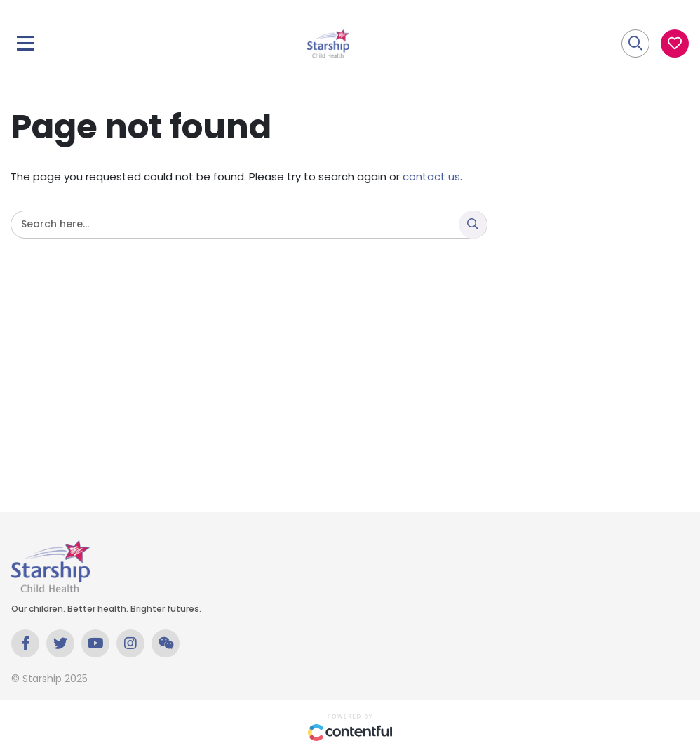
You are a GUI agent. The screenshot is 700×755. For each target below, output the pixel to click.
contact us (431, 176)
